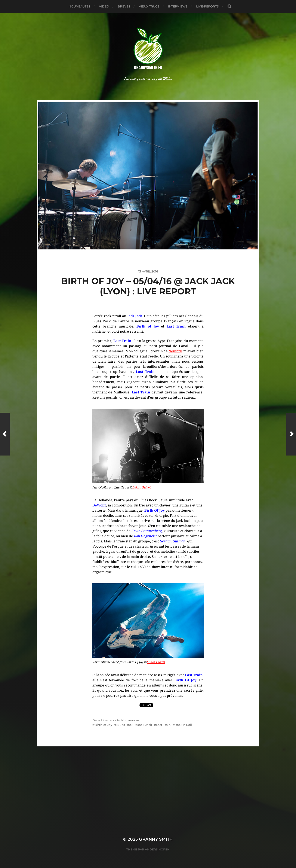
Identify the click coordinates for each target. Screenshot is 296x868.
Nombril (175, 351)
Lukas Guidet (142, 487)
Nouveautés (79, 6)
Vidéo (104, 6)
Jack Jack (145, 725)
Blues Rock (125, 725)
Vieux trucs (149, 6)
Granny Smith (156, 839)
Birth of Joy (103, 725)
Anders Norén (157, 849)
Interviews (178, 6)
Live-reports (207, 6)
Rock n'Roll (183, 725)
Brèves (124, 6)
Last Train (163, 725)
